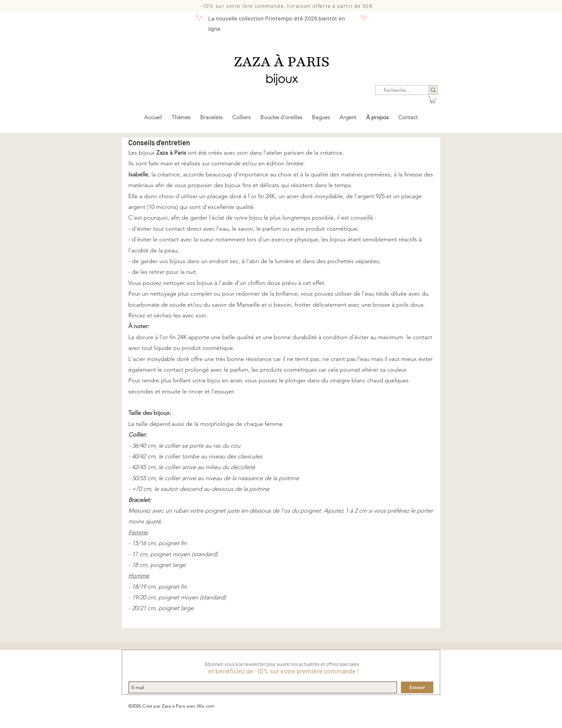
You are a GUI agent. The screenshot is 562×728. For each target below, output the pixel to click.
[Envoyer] (417, 687)
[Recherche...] (397, 90)
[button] (433, 100)
